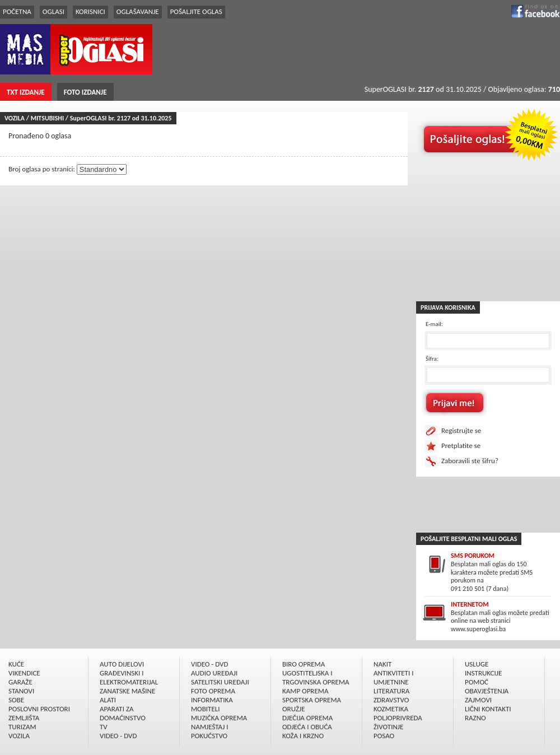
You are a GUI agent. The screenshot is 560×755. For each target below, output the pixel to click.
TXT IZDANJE (26, 92)
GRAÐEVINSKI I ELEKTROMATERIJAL (129, 677)
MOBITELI (206, 709)
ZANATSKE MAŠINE (127, 691)
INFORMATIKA (212, 700)
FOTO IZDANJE (85, 92)
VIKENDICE (24, 673)
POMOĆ (477, 682)
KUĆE (16, 664)
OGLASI (53, 11)
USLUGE (477, 664)
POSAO (384, 736)
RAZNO (475, 718)
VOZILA (19, 736)
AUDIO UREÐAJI (214, 673)
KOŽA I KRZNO (303, 736)
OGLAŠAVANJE (138, 11)
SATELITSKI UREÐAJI (220, 682)
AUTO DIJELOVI (122, 664)
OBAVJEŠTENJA (487, 691)
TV (104, 727)
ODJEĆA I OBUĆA (307, 727)
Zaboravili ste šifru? (470, 461)
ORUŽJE (294, 709)
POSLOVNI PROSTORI (39, 709)
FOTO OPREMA (213, 691)
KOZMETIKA (391, 709)
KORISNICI (90, 11)
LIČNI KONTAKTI (488, 709)
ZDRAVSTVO (391, 700)
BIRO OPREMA (304, 664)
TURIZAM (22, 727)
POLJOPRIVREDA (398, 718)
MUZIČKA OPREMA (219, 718)
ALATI (108, 700)
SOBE (16, 700)
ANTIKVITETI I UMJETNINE (393, 677)
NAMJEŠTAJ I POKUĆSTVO (210, 731)
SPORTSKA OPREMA (312, 700)
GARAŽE (20, 682)
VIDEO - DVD (118, 736)
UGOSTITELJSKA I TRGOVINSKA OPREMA (316, 677)
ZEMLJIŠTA (24, 718)
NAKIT (382, 664)
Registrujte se (461, 430)
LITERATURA (391, 691)
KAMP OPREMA (305, 691)
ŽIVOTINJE (388, 727)
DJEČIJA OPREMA (307, 718)
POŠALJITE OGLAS (196, 11)
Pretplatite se (461, 446)
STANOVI (21, 691)
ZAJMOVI (478, 700)
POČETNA (17, 11)
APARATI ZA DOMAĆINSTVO (123, 713)
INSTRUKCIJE (483, 673)
